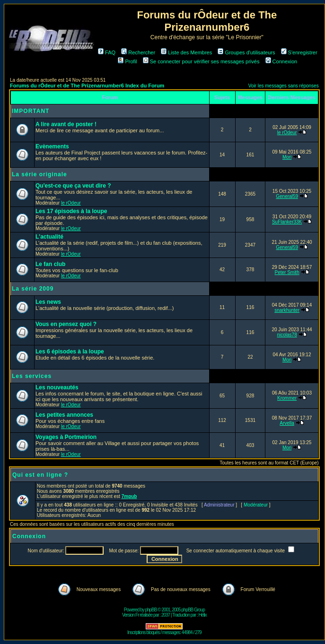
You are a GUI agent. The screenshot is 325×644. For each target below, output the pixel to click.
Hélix (203, 615)
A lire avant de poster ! (66, 124)
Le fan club (50, 264)
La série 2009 (33, 289)
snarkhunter (287, 310)
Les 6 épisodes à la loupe (70, 352)
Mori (287, 157)
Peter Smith (287, 272)
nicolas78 (287, 335)
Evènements (52, 146)
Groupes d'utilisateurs (246, 52)
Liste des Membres (186, 52)
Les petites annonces (64, 415)
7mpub (129, 496)
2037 (166, 615)
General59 (287, 196)
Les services (32, 376)
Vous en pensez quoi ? (66, 324)
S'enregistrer (299, 52)
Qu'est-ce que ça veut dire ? (73, 186)
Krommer (287, 398)
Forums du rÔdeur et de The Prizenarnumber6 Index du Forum (87, 86)
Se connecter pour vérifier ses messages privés (201, 61)
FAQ (107, 52)
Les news (48, 302)
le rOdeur (287, 133)
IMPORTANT (31, 111)
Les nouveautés (57, 387)
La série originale (40, 174)
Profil (127, 61)
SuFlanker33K (287, 222)
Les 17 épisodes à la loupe (71, 211)
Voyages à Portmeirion (66, 437)
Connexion (281, 61)
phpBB (151, 610)
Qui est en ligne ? (40, 475)
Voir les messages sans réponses (284, 86)
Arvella (287, 423)
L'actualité (49, 237)
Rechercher (138, 52)
